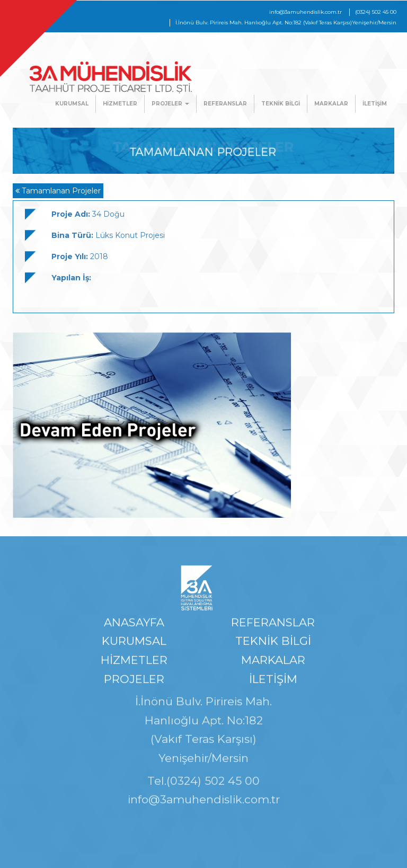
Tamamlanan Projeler (58, 191)
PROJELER (170, 104)
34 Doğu (88, 214)
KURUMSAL (72, 104)
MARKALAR (331, 104)
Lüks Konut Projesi (108, 235)
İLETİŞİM (375, 104)
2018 (80, 256)
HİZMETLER (120, 104)
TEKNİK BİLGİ (281, 104)
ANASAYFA (134, 625)
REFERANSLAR (225, 104)
